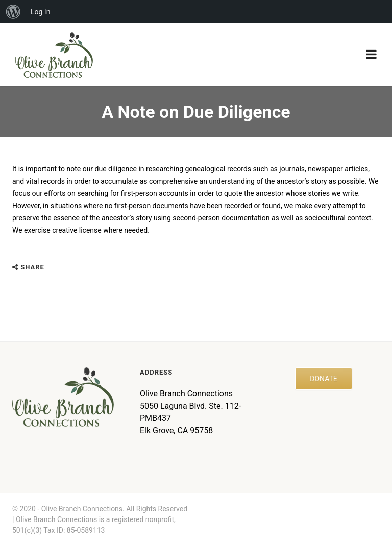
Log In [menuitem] (40, 12)
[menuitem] (13, 12)
